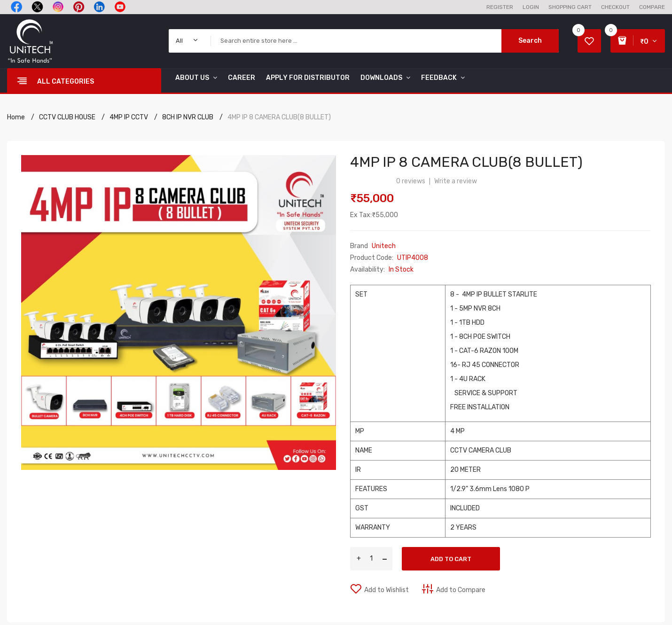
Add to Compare (461, 590)
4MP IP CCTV (129, 117)
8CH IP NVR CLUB (188, 117)
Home (16, 117)
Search (530, 41)
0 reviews (411, 181)
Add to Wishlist (387, 590)
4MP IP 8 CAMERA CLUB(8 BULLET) (279, 117)
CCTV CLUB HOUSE (67, 117)
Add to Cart (451, 559)
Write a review (456, 181)
